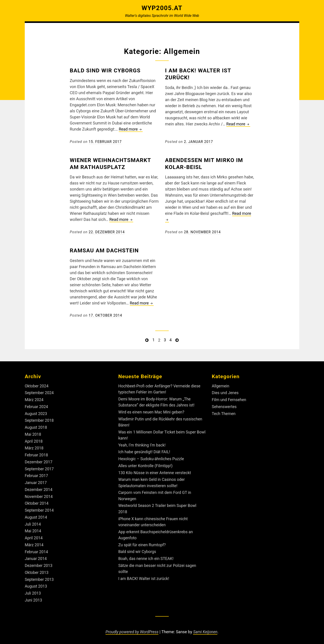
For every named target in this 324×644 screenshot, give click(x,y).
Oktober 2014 (37, 502)
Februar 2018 (37, 454)
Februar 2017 (37, 474)
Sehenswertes (224, 406)
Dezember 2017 (39, 461)
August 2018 (36, 426)
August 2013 (36, 584)
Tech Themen (224, 413)
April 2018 (34, 440)
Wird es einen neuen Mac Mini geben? (152, 411)
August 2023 (36, 413)
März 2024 (34, 399)
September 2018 (40, 419)
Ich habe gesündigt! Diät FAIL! (145, 451)
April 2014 (34, 536)
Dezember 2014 (39, 488)
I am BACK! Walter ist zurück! (144, 576)
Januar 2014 (36, 556)
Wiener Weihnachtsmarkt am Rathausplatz (112, 163)
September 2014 (40, 508)
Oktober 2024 (37, 385)
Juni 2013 (34, 597)
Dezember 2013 (39, 563)
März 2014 (34, 543)
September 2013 (40, 577)
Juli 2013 (33, 591)
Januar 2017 (36, 481)
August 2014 (36, 515)
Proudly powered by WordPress (132, 629)
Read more (131, 129)
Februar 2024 (37, 406)
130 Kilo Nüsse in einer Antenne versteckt (156, 471)
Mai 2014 (33, 529)
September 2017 (40, 467)
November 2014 (39, 495)
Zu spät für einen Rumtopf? (143, 543)
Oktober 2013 (37, 570)
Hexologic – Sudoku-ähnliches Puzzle (152, 457)
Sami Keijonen (206, 629)
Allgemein (221, 385)
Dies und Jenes (225, 392)
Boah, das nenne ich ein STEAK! (147, 556)
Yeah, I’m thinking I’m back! (143, 444)
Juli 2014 (33, 522)
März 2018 (34, 447)
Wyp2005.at (162, 8)
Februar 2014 (37, 550)
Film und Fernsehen (229, 399)
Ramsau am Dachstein (106, 250)
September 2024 (40, 392)
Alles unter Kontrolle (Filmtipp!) (146, 464)
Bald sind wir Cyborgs (107, 70)
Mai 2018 (33, 433)
